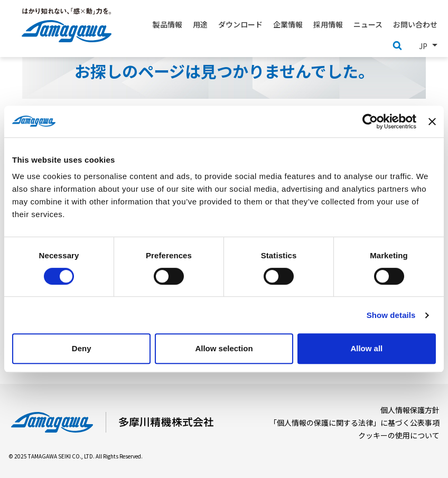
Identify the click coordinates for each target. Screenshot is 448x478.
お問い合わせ (415, 24)
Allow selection (224, 348)
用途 (200, 24)
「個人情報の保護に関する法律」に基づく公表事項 (354, 423)
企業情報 (288, 24)
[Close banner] (432, 121)
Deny (82, 348)
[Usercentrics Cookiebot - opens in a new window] (370, 121)
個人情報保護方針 (410, 410)
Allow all (366, 348)
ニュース (368, 24)
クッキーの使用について (399, 435)
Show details (391, 315)
